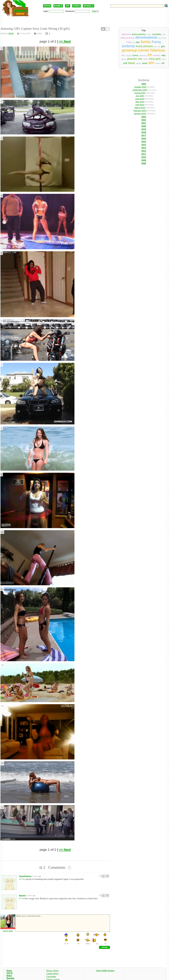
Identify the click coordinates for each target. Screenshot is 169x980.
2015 (144, 142)
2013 (144, 148)
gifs (155, 47)
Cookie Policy (52, 974)
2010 (144, 157)
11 (2, 589)
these (132, 63)
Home (9, 971)
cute (164, 34)
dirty (160, 38)
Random (11, 978)
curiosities (157, 34)
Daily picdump (127, 38)
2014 (144, 145)
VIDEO (77, 6)
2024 (144, 84)
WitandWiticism (25, 876)
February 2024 (140, 111)
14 (2, 763)
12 (2, 665)
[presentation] (38, 938)
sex (140, 59)
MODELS (88, 6)
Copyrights (51, 976)
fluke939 (22, 896)
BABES (58, 6)
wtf (163, 63)
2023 (144, 117)
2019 (144, 129)
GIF (68, 6)
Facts (129, 42)
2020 (144, 126)
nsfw (163, 55)
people (124, 59)
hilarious (158, 50)
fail (134, 42)
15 (2, 807)
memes (156, 55)
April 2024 (140, 105)
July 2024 (140, 96)
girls (163, 46)
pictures (132, 59)
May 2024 (140, 102)
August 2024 (140, 93)
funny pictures (144, 46)
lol (150, 55)
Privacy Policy (53, 971)
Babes (9, 976)
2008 (144, 163)
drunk (164, 38)
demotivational (146, 37)
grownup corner (135, 50)
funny (146, 42)
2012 (144, 151)
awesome (126, 34)
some (164, 59)
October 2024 (140, 87)
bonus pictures (139, 34)
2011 (144, 154)
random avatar (8, 931)
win (151, 63)
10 (2, 532)
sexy (146, 59)
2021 (144, 123)
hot (123, 55)
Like (103, 29)
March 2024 (140, 108)
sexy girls (155, 59)
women (158, 63)
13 (2, 706)
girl (159, 47)
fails (138, 42)
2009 (144, 160)
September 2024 (140, 90)
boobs (149, 34)
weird (145, 63)
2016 (144, 139)
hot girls (129, 56)
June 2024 (140, 99)
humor (135, 55)
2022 (144, 120)
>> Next (65, 41)
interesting (143, 56)
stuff (125, 63)
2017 (144, 135)
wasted (139, 63)
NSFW (47, 6)
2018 (144, 132)
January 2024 (140, 114)
